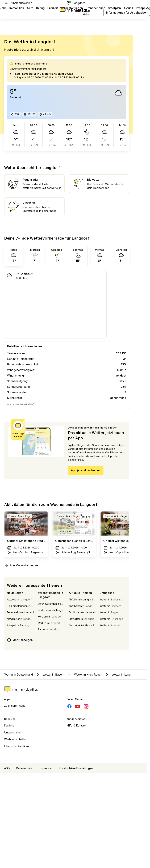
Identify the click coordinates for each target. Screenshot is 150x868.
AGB (7, 768)
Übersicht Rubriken (16, 746)
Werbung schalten (16, 739)
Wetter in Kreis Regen (85, 675)
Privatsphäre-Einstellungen (76, 768)
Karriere (9, 725)
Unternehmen (13, 732)
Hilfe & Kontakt (77, 725)
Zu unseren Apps (15, 706)
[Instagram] (86, 706)
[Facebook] (69, 706)
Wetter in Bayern (50, 675)
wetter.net (22, 404)
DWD (32, 404)
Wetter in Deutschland (19, 675)
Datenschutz (24, 768)
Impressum (46, 768)
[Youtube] (78, 706)
